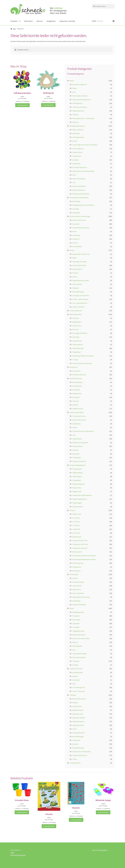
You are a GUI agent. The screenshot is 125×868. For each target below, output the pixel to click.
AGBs (12, 852)
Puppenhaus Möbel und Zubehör (83, 356)
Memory (75, 642)
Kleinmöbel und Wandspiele (79, 198)
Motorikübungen (78, 737)
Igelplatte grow (78, 710)
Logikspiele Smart (78, 631)
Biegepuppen (77, 322)
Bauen (72, 81)
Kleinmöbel (76, 201)
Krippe (72, 250)
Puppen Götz (77, 488)
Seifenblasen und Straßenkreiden (83, 171)
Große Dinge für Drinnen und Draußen (85, 145)
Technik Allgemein (79, 687)
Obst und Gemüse (78, 593)
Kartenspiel (76, 620)
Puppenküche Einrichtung (81, 597)
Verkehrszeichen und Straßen (82, 363)
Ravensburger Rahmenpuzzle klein (84, 559)
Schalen (75, 243)
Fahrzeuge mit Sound (79, 262)
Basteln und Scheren (79, 220)
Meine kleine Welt (76, 314)
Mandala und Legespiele (80, 443)
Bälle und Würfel (78, 130)
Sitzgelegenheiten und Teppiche (83, 205)
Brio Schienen (77, 326)
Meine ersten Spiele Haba (81, 638)
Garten (75, 141)
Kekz (74, 684)
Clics (74, 92)
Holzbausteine (77, 103)
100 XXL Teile (77, 514)
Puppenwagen (77, 503)
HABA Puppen (77, 476)
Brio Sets (75, 329)
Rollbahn (75, 288)
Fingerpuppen (77, 469)
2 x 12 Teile (76, 518)
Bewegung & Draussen (77, 126)
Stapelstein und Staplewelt (81, 752)
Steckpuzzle (76, 571)
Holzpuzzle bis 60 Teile (80, 544)
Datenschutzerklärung (18, 855)
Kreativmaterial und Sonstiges (80, 216)
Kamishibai (76, 390)
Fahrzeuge (76, 337)
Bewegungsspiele (78, 612)
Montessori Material (79, 375)
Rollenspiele (74, 574)
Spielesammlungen (79, 657)
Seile (74, 175)
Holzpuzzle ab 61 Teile (80, 540)
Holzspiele (76, 616)
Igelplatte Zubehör (79, 718)
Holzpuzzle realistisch (80, 548)
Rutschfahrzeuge (78, 292)
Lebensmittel (77, 586)
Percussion (76, 397)
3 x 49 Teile (76, 525)
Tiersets (75, 360)
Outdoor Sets (77, 156)
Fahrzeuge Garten (78, 137)
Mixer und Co (77, 590)
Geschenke (76, 224)
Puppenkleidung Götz (80, 499)
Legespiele (76, 623)
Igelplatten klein (78, 725)
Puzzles (72, 510)
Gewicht (75, 703)
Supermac (76, 122)
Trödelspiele (77, 458)
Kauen (74, 729)
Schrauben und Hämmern (81, 296)
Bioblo (75, 88)
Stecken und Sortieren (80, 755)
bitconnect (104, 850)
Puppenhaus (77, 352)
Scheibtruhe (76, 164)
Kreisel (75, 277)
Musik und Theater (76, 378)
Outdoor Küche (77, 152)
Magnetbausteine (78, 111)
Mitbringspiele (77, 646)
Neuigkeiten (51, 21)
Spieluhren (76, 454)
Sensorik (75, 450)
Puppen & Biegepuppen (78, 465)
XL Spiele (75, 665)
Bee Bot (75, 676)
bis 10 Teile (76, 533)
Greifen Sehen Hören (79, 265)
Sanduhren (76, 239)
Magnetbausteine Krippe (81, 280)
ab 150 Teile (76, 529)
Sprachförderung (78, 748)
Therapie (73, 695)
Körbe (74, 231)
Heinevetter (76, 371)
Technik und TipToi (76, 669)
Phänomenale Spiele (77, 412)
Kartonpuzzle (77, 552)
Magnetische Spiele (79, 635)
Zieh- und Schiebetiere (80, 303)
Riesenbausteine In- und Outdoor (83, 118)
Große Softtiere (78, 345)
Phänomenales (77, 446)
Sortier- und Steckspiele (80, 299)
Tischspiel (76, 661)
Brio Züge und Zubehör (80, 333)
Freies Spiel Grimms (79, 416)
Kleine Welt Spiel (78, 348)
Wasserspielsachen (79, 190)
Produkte (14, 21)
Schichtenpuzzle (78, 563)
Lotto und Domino (76, 311)
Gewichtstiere (77, 706)
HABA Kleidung (77, 473)
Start (14, 29)
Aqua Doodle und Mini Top (81, 254)
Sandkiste (76, 160)
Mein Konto (28, 21)
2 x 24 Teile (76, 522)
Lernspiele (76, 627)
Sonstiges (76, 209)
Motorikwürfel (77, 284)
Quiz (74, 650)
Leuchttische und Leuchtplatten (83, 431)
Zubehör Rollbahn (78, 307)
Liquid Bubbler (77, 439)
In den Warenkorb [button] (22, 105)
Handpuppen (77, 480)
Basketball (76, 133)
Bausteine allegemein (80, 84)
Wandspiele (76, 213)
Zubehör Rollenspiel (79, 605)
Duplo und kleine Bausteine (81, 100)
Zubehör (75, 405)
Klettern (75, 273)
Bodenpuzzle (77, 537)
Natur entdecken (78, 149)
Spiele (72, 608)
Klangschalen (77, 393)
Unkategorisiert (75, 763)
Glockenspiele (77, 386)
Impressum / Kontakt (67, 21)
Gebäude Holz (77, 341)
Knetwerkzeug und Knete (81, 228)
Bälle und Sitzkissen (79, 699)
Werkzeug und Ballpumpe (81, 194)
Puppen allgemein (79, 484)
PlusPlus (75, 115)
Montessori (74, 367)
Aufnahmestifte (78, 672)
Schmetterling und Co (80, 167)
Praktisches (76, 235)
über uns (40, 21)
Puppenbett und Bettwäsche (82, 495)
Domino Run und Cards (80, 96)
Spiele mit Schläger (79, 179)
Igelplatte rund (77, 714)
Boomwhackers (78, 382)
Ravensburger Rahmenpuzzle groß (84, 556)
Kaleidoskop (77, 424)
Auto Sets (76, 318)
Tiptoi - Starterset (79, 691)
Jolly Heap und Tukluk (80, 107)
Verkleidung (76, 601)
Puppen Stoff (77, 491)
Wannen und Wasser (79, 186)
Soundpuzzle (77, 567)
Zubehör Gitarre (78, 409)
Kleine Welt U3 (77, 269)
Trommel (76, 401)
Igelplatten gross (78, 721)
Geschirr (75, 578)
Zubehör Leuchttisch (79, 461)
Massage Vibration (79, 733)
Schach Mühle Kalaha (79, 654)
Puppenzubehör (78, 507)
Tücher (75, 759)
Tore (74, 182)
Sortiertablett (77, 246)
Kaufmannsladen (78, 582)
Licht (74, 435)
